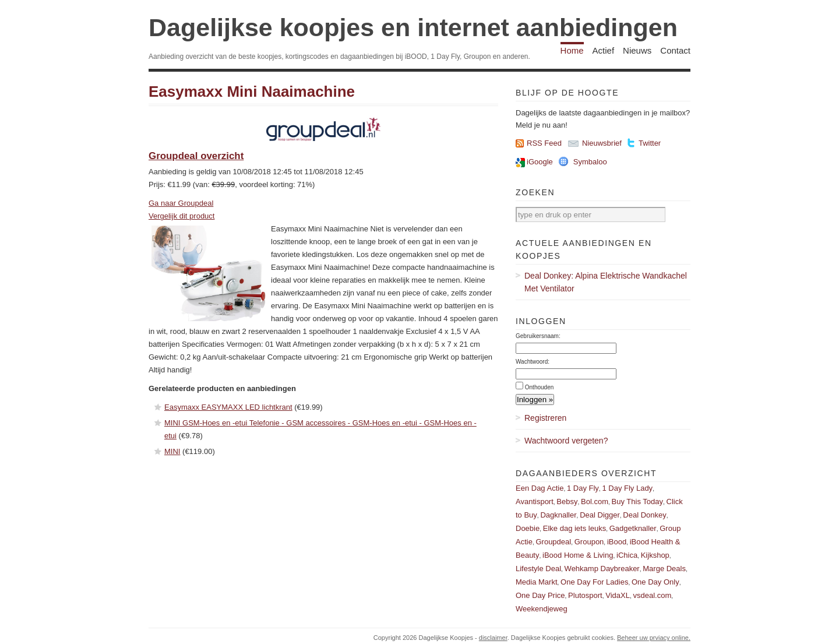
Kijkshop (655, 555)
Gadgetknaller (633, 528)
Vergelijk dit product (181, 216)
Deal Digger (600, 515)
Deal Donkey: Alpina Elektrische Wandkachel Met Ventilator (606, 282)
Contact (675, 50)
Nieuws (637, 50)
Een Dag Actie (540, 488)
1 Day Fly (583, 488)
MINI (172, 451)
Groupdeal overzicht (196, 156)
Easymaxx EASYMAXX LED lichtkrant (228, 407)
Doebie (528, 528)
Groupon (589, 542)
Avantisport (535, 502)
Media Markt (537, 582)
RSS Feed (544, 143)
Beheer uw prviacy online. (654, 638)
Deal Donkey (644, 515)
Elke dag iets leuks (574, 528)
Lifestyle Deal (538, 569)
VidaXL (618, 595)
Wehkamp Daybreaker (602, 569)
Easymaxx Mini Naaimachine (252, 92)
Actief (604, 50)
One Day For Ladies (594, 582)
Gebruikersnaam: (538, 336)
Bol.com (595, 502)
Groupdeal (553, 542)
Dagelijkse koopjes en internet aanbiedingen (413, 27)
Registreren (545, 418)
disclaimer (493, 638)
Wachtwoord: (533, 362)
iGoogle (540, 162)
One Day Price (540, 595)
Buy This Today (637, 502)
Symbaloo (590, 162)
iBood (617, 542)
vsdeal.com (652, 595)
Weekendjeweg (542, 609)
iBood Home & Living (578, 555)
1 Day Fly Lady (627, 488)
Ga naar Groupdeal (181, 203)
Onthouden (540, 387)
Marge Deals (664, 569)
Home (572, 50)
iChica (627, 555)
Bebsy (567, 502)
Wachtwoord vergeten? (566, 441)
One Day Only (655, 582)
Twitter (650, 143)
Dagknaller (558, 515)
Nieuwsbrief (602, 143)
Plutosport (585, 595)
